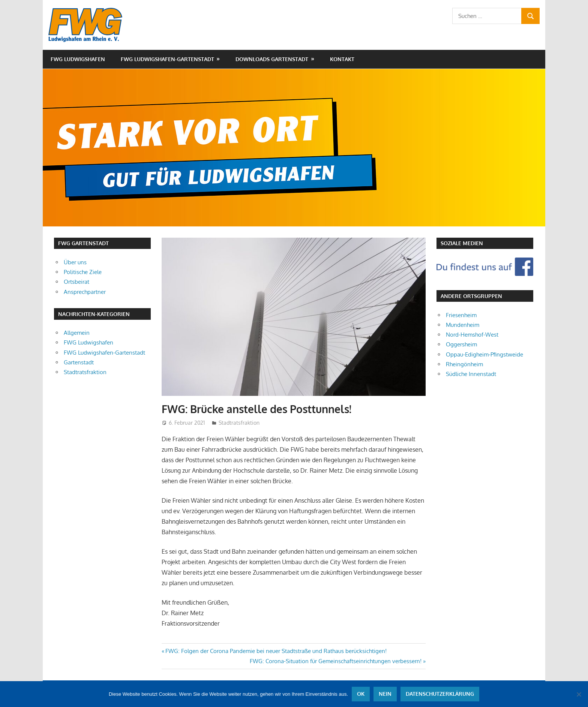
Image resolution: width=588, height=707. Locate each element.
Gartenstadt (79, 362)
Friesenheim (461, 315)
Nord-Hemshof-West (472, 335)
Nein (385, 694)
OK (361, 694)
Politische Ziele (83, 272)
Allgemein (77, 333)
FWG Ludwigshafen (78, 59)
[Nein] (579, 694)
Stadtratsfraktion (239, 423)
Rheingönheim (464, 364)
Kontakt (342, 59)
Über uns (75, 262)
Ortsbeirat (76, 282)
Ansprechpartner (85, 292)
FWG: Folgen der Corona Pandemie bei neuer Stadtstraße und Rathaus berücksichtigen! (276, 651)
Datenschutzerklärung (440, 694)
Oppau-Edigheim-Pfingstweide (484, 354)
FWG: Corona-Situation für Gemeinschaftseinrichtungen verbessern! (336, 661)
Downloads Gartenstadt (272, 59)
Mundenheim (463, 325)
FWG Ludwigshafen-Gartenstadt (167, 59)
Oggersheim (461, 344)
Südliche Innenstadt (471, 374)
